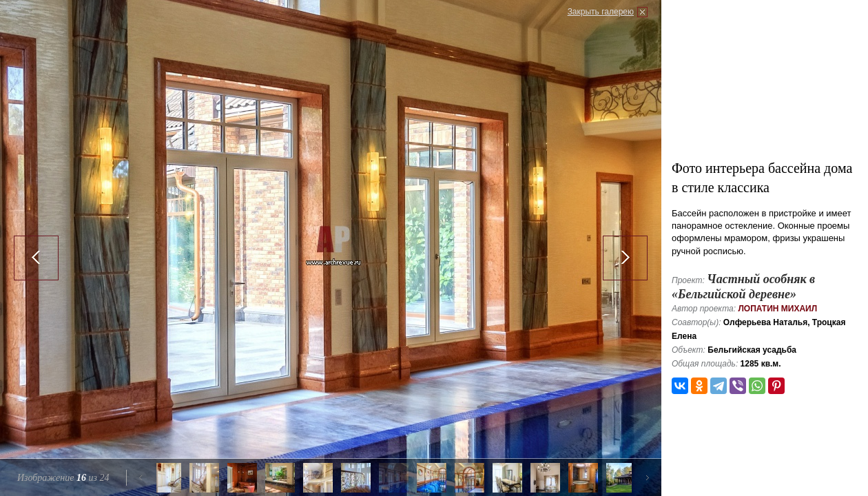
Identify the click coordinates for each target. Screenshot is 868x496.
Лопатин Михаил (777, 309)
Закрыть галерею (601, 12)
